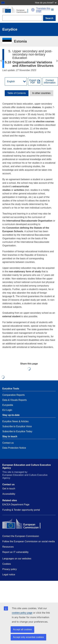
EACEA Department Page (16, 505)
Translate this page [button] (43, 10)
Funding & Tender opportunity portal (21, 510)
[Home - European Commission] (17, 10)
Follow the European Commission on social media (29, 541)
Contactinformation (50, 82)
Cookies (7, 564)
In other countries (41, 93)
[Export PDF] (35, 81)
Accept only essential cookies (28, 637)
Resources (8, 547)
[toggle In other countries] (41, 93)
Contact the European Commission (21, 536)
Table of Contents (17, 93)
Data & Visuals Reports (15, 400)
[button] (52, 10)
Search (49, 18)
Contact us (8, 443)
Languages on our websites (17, 559)
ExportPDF (33, 82)
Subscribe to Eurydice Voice (17, 426)
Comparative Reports (14, 395)
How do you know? (46, 3)
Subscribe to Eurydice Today (17, 431)
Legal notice (9, 575)
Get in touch (9, 489)
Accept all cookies (22, 629)
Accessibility (9, 494)
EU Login (7, 410)
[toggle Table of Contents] (17, 93)
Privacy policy (10, 569)
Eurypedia (8, 405)
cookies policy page (22, 613)
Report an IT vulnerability (15, 552)
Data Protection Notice (14, 448)
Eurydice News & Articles (15, 421)
